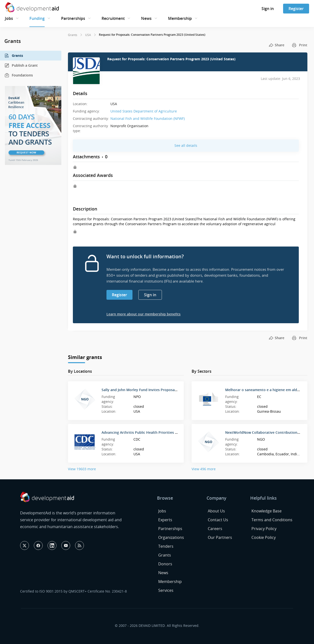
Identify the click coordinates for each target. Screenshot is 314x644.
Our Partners (220, 537)
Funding (37, 18)
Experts (165, 520)
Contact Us (218, 520)
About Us (216, 511)
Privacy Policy (264, 529)
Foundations (19, 75)
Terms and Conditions (272, 520)
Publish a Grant (21, 65)
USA (88, 35)
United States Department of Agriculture (144, 111)
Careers (215, 529)
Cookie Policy (264, 537)
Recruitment (113, 18)
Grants (14, 56)
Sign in (268, 9)
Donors (165, 564)
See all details (186, 145)
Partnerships (73, 18)
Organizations (171, 537)
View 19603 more (82, 469)
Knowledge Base (267, 511)
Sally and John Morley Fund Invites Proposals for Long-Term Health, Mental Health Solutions (180, 390)
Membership (180, 18)
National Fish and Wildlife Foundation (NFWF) (148, 118)
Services (166, 590)
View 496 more (204, 469)
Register (296, 9)
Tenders (166, 546)
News (146, 18)
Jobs (9, 18)
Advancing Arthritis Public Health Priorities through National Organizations (165, 432)
